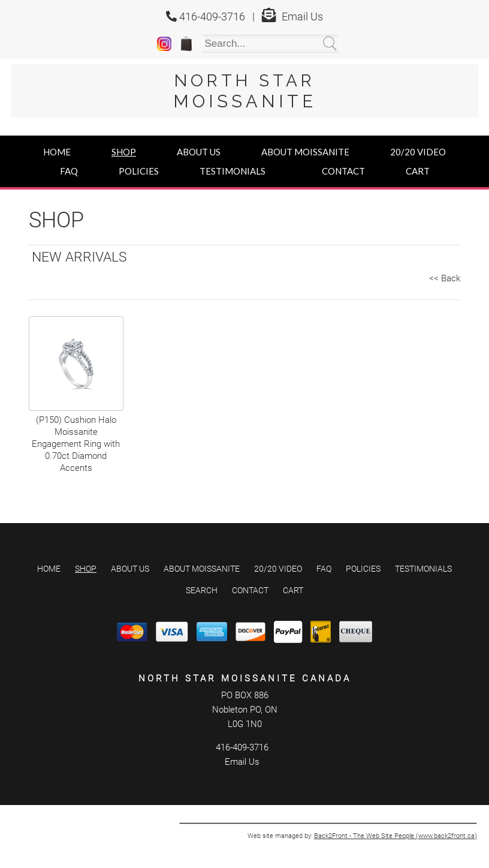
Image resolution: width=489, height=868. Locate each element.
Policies (139, 171)
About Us (199, 152)
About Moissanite (305, 152)
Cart (418, 171)
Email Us (302, 16)
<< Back (445, 278)
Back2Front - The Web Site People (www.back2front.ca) (396, 836)
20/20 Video (418, 152)
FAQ (69, 171)
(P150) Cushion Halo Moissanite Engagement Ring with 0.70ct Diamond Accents (76, 444)
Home (57, 152)
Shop (124, 152)
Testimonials (233, 171)
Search (202, 590)
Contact (343, 171)
